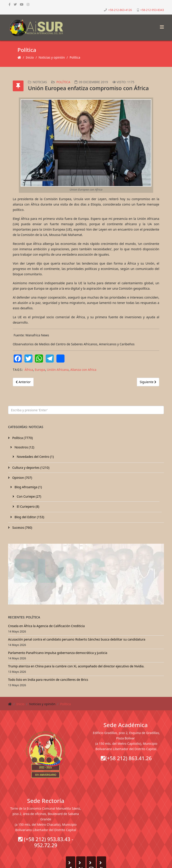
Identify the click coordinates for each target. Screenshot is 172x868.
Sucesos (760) (22, 527)
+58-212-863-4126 (120, 10)
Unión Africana (58, 370)
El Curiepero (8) (28, 506)
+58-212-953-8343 (152, 10)
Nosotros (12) (24, 447)
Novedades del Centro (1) (35, 457)
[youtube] (22, 4)
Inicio (30, 57)
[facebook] (10, 4)
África (29, 370)
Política (75, 57)
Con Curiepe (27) (29, 496)
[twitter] (15, 4)
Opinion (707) (22, 478)
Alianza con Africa (83, 370)
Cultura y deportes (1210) (30, 468)
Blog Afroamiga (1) (28, 487)
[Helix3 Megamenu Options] (161, 26)
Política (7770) (22, 438)
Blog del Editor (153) (29, 517)
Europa (40, 370)
